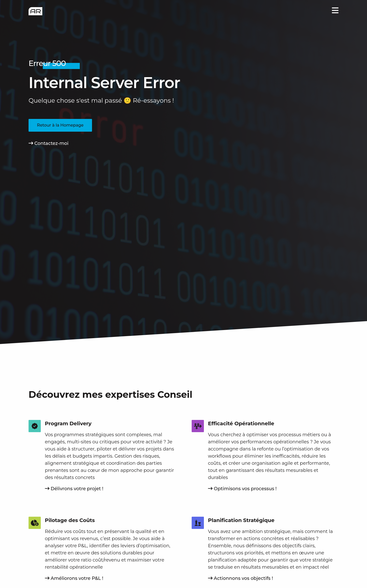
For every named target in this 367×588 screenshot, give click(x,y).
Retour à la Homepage (60, 125)
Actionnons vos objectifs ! (240, 578)
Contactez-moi (49, 143)
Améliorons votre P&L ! (74, 578)
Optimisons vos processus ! (242, 489)
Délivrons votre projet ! (74, 489)
